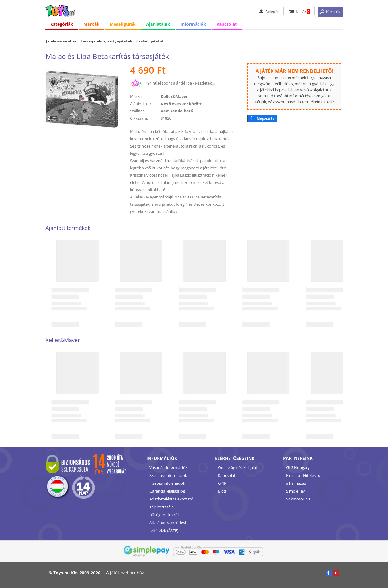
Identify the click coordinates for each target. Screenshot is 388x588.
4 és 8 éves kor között (181, 104)
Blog (222, 491)
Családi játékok (150, 41)
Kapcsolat (227, 24)
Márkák (91, 24)
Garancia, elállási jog (167, 491)
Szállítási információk (168, 475)
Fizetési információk (167, 483)
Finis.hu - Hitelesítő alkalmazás (303, 479)
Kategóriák (62, 24)
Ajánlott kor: (141, 104)
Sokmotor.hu (298, 499)
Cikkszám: (139, 118)
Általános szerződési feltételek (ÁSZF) (168, 527)
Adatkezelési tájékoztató (171, 499)
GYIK (222, 483)
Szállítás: (138, 111)
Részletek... (205, 83)
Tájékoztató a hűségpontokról (164, 511)
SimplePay (296, 491)
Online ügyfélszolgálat (238, 467)
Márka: (136, 96)
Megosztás (265, 118)
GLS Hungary (298, 467)
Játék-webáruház (61, 41)
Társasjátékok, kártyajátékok (106, 41)
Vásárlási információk (169, 467)
